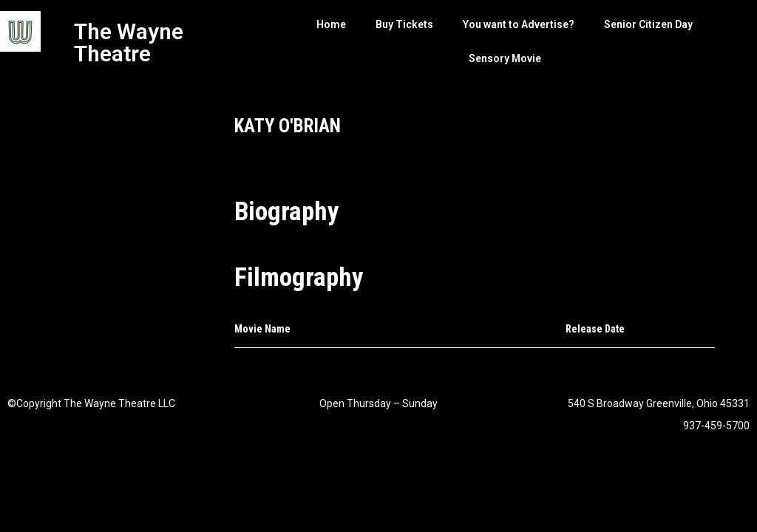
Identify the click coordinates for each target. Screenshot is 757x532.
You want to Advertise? (519, 24)
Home (331, 24)
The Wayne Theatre (129, 42)
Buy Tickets (404, 24)
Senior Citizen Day (648, 24)
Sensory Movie (505, 58)
